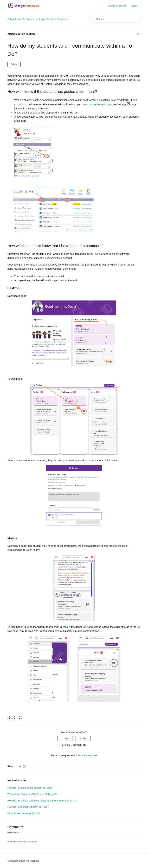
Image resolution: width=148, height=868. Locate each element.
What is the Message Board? (24, 813)
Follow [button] (14, 64)
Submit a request (117, 6)
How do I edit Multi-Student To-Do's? (28, 807)
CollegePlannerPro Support (21, 19)
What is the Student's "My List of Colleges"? (32, 794)
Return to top (17, 766)
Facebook (9, 718)
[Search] (115, 19)
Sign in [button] (134, 6)
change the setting (98, 104)
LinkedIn (20, 718)
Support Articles (46, 19)
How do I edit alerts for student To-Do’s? (30, 788)
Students (62, 19)
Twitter (14, 718)
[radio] (65, 738)
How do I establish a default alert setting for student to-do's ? (42, 801)
